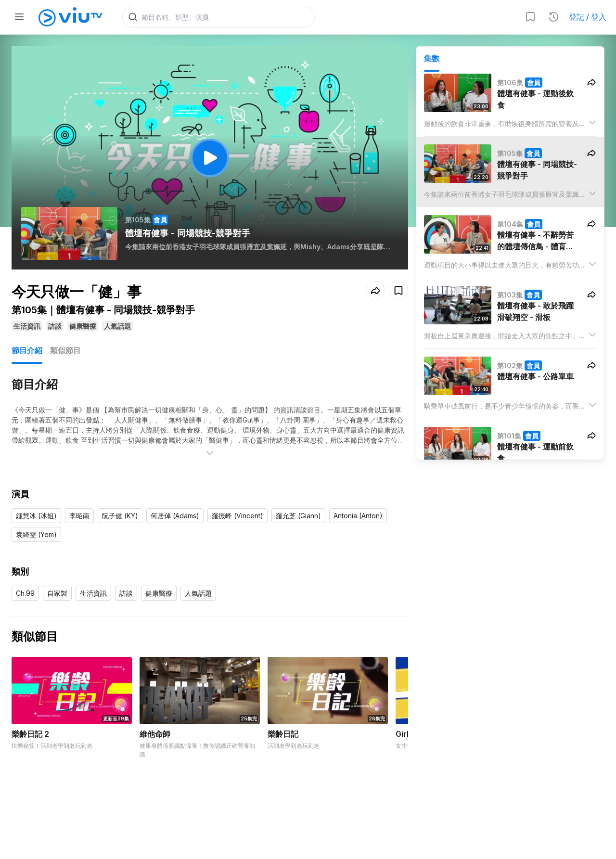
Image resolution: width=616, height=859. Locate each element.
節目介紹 (27, 350)
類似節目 (65, 350)
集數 (432, 58)
